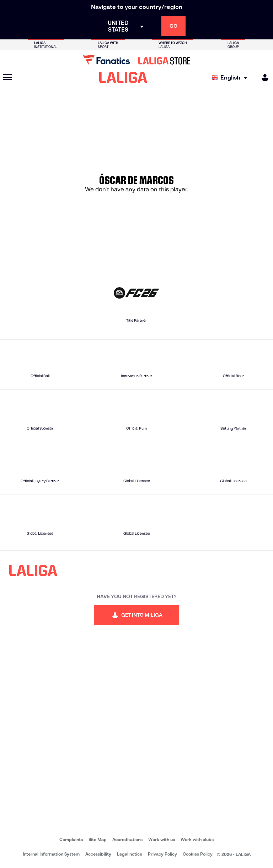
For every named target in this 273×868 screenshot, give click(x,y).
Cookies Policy (198, 854)
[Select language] (231, 78)
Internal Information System (51, 854)
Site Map (98, 839)
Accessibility (98, 854)
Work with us (162, 839)
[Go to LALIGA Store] (136, 60)
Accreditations (127, 839)
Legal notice (130, 854)
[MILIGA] (263, 78)
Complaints (71, 839)
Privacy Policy (162, 854)
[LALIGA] (123, 77)
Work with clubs (197, 839)
